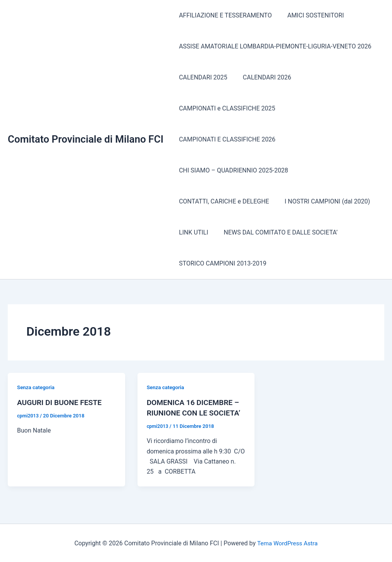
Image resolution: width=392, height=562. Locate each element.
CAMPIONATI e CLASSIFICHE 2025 (226, 108)
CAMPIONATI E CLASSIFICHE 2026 (226, 139)
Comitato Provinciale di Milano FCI (86, 139)
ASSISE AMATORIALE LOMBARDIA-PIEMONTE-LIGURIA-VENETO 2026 (274, 46)
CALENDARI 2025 (202, 77)
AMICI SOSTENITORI (311, 15)
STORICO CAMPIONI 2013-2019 (221, 263)
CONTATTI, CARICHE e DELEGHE (223, 201)
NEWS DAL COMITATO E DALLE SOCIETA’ (276, 232)
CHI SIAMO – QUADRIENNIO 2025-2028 (232, 170)
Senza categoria (37, 387)
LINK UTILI (192, 232)
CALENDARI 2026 (262, 77)
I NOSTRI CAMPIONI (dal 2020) (323, 201)
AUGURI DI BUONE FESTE (61, 402)
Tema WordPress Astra (287, 542)
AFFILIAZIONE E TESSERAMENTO (224, 15)
